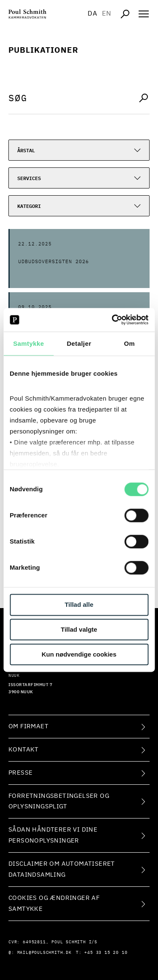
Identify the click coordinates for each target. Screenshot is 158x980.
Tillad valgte (79, 630)
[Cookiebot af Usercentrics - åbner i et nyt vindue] (112, 320)
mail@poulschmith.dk (44, 953)
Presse (20, 773)
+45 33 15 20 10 (106, 953)
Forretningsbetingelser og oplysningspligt (59, 801)
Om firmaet (28, 726)
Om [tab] (129, 343)
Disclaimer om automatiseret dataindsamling (62, 869)
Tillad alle (79, 605)
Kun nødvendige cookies (79, 654)
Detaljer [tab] (79, 343)
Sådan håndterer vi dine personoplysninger (53, 835)
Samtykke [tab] (28, 343)
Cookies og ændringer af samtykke (54, 903)
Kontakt (24, 750)
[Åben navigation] (144, 14)
